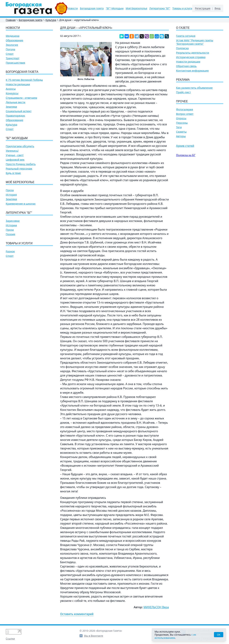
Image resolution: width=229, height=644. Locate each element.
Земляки (11, 107)
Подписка (182, 48)
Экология (12, 45)
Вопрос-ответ (185, 114)
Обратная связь (186, 66)
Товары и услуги (182, 8)
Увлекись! (12, 151)
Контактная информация (192, 71)
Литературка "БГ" (160, 8)
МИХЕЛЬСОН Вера (156, 607)
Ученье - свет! (15, 155)
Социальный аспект (19, 111)
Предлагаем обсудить (20, 146)
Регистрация (203, 8)
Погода (10, 49)
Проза (10, 190)
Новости (73, 8)
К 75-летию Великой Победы (24, 80)
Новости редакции (18, 84)
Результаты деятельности (193, 53)
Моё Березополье (136, 8)
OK (219, 635)
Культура (51, 20)
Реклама (183, 80)
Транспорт (13, 58)
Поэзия (10, 234)
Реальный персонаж (19, 169)
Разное (10, 251)
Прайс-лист (183, 92)
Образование (14, 40)
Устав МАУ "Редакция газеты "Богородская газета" (195, 42)
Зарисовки (13, 221)
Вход (217, 8)
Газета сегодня (186, 36)
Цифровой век (15, 160)
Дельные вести (15, 102)
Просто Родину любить (21, 164)
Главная (11, 20)
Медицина (13, 36)
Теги (179, 127)
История (11, 195)
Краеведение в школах (21, 204)
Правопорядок (15, 116)
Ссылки (10, 639)
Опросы (181, 118)
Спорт (10, 54)
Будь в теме (13, 173)
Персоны (182, 123)
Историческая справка (191, 57)
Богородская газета (92, 8)
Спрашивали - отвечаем (21, 98)
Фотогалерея (185, 109)
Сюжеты (181, 132)
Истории (11, 225)
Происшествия (15, 63)
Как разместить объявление (194, 88)
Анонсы (11, 89)
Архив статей (185, 146)
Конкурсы (12, 93)
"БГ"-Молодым (115, 8)
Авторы (181, 136)
